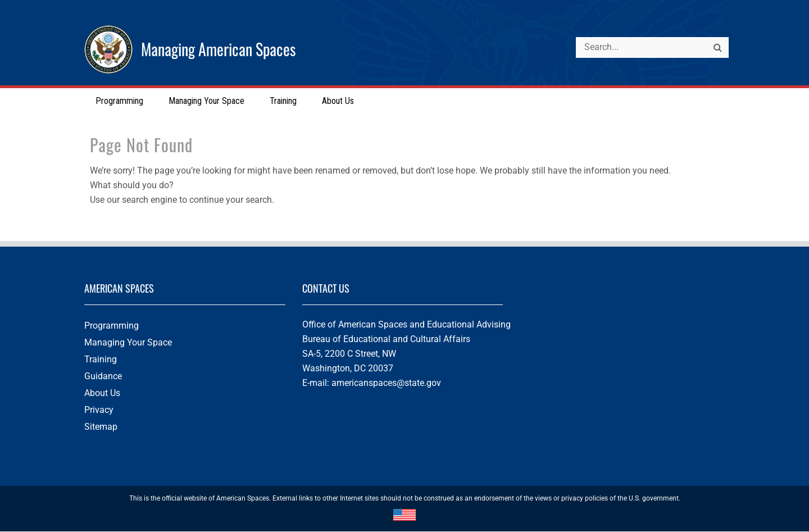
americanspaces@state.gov (386, 383)
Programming (112, 326)
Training (101, 360)
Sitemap (101, 427)
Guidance (103, 377)
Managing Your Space (128, 343)
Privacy (99, 410)
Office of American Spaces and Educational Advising (406, 325)
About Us (102, 394)
